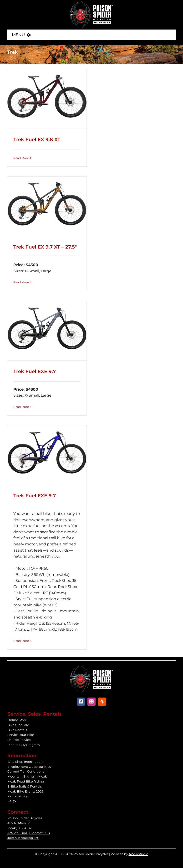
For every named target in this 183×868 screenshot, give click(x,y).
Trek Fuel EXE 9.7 (35, 371)
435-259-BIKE (18, 833)
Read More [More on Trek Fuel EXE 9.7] (21, 407)
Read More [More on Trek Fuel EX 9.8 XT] (21, 158)
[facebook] (81, 702)
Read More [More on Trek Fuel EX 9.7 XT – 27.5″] (21, 282)
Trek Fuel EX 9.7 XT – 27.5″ (45, 247)
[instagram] (91, 702)
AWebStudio (138, 854)
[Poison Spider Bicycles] (91, 2)
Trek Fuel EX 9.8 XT (37, 140)
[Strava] (102, 702)
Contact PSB (40, 833)
